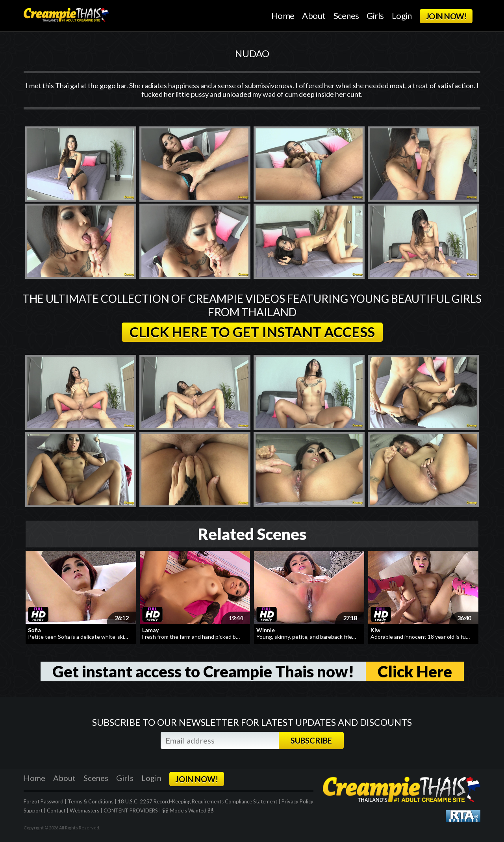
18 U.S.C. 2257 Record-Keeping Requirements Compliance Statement (197, 801)
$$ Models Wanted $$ (188, 810)
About (314, 16)
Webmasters (84, 810)
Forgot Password (44, 801)
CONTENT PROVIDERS (131, 810)
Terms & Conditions (91, 801)
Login (402, 16)
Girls (375, 16)
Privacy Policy (297, 801)
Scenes (346, 16)
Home (283, 16)
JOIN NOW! (446, 16)
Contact (56, 810)
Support (33, 810)
